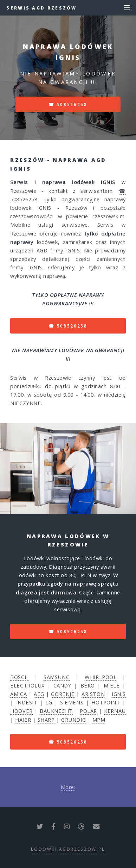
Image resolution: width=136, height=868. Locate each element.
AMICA (18, 694)
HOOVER (21, 711)
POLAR (88, 711)
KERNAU (115, 711)
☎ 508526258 (68, 104)
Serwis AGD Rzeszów (41, 8)
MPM (99, 720)
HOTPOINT (106, 702)
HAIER (23, 720)
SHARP (46, 720)
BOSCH (19, 677)
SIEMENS (72, 702)
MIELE (112, 685)
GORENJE (63, 694)
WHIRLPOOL (101, 677)
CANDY (63, 685)
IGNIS (119, 694)
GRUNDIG (73, 720)
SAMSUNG (57, 677)
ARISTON (93, 694)
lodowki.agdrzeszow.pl (68, 849)
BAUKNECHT (56, 711)
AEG (39, 694)
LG (49, 702)
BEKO (88, 685)
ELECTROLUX (27, 685)
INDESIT (27, 702)
